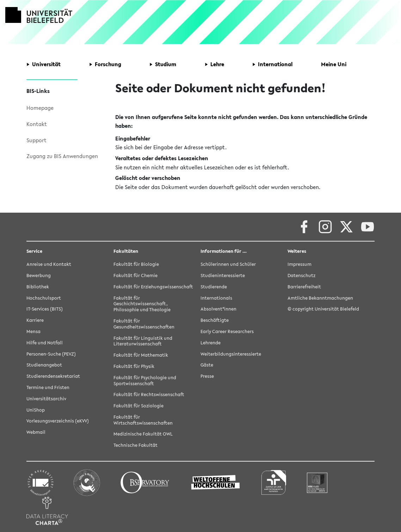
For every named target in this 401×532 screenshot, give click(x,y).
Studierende (214, 287)
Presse (207, 376)
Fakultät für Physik (134, 366)
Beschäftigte (215, 320)
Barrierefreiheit (304, 287)
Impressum (300, 264)
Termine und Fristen (48, 387)
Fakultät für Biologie (136, 264)
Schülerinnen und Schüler (228, 264)
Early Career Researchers (227, 331)
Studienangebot (44, 365)
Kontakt (37, 124)
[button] (44, 64)
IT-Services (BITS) (45, 309)
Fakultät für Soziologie (138, 406)
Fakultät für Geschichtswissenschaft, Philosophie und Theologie (142, 304)
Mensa (33, 331)
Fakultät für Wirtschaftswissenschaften (143, 420)
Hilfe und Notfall (45, 343)
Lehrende (211, 343)
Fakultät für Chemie (135, 276)
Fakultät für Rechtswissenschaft (149, 395)
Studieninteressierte (223, 276)
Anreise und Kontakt (49, 264)
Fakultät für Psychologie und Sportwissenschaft (145, 381)
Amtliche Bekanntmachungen (320, 298)
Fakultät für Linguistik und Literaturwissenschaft (143, 341)
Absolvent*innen (218, 309)
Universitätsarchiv (46, 399)
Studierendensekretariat (53, 376)
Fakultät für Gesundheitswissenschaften (144, 324)
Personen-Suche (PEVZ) (51, 354)
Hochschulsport (44, 298)
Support (36, 140)
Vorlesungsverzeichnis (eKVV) (58, 421)
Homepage (40, 108)
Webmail (36, 432)
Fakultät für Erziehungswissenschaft (153, 287)
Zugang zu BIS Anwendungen (62, 156)
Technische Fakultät (135, 445)
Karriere (35, 320)
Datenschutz (301, 276)
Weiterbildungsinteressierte (231, 354)
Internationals (216, 298)
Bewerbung (39, 276)
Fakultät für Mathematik (141, 355)
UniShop (36, 410)
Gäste (207, 365)
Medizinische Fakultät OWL (143, 434)
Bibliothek (38, 287)
